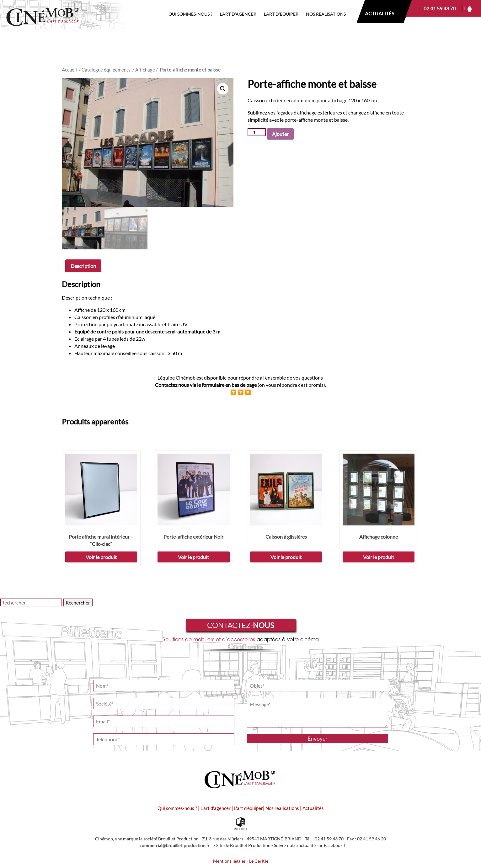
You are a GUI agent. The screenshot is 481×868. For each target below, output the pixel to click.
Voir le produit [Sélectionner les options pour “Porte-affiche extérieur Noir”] (193, 557)
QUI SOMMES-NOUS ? (190, 14)
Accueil (69, 70)
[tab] (83, 266)
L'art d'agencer (216, 808)
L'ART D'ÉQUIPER (281, 14)
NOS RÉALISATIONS (326, 14)
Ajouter (280, 134)
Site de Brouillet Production (243, 845)
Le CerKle (259, 861)
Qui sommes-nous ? (177, 808)
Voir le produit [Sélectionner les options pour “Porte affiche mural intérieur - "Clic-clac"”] (101, 557)
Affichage (145, 70)
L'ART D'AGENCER (238, 14)
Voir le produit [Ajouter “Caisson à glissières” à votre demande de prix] (286, 557)
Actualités (313, 808)
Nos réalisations (282, 808)
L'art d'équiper (249, 808)
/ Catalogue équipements (105, 70)
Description (83, 266)
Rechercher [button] (78, 602)
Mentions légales (229, 861)
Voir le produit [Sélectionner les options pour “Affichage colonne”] (379, 557)
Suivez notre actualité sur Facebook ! (310, 845)
